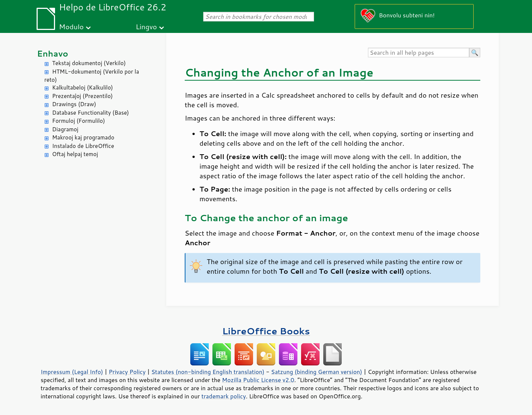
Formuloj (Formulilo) (79, 121)
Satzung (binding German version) (317, 372)
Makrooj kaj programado (83, 137)
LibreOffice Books (266, 331)
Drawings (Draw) (74, 104)
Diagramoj (65, 129)
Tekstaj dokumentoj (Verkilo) (89, 63)
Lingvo (146, 26)
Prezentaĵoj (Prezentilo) (82, 96)
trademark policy (224, 396)
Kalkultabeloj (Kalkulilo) (83, 87)
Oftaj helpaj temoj (75, 154)
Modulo (71, 26)
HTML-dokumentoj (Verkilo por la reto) (92, 76)
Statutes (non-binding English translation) (208, 372)
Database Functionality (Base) (91, 113)
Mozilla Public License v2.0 (258, 380)
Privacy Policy (127, 372)
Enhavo (53, 53)
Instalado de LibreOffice (83, 146)
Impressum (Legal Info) (72, 372)
